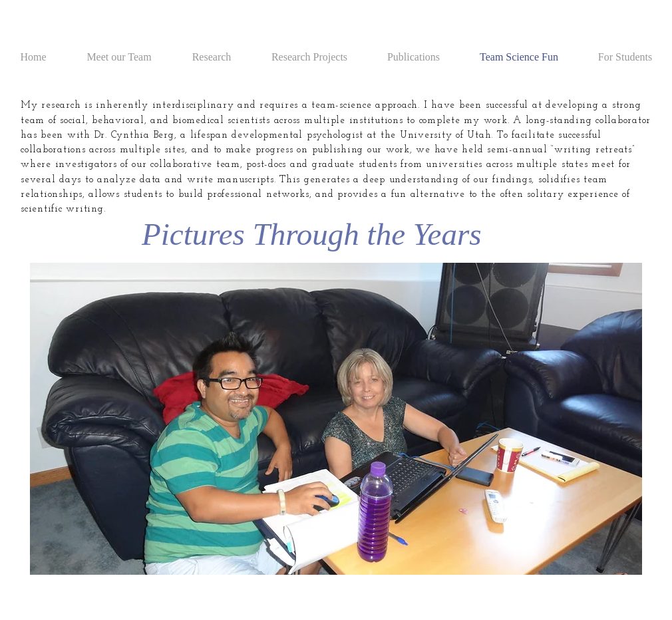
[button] (336, 419)
